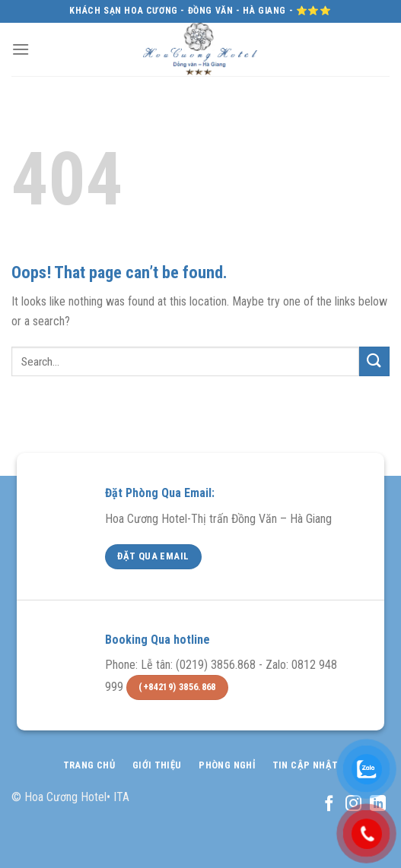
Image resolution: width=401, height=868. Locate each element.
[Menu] (21, 49)
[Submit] (374, 361)
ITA (121, 797)
